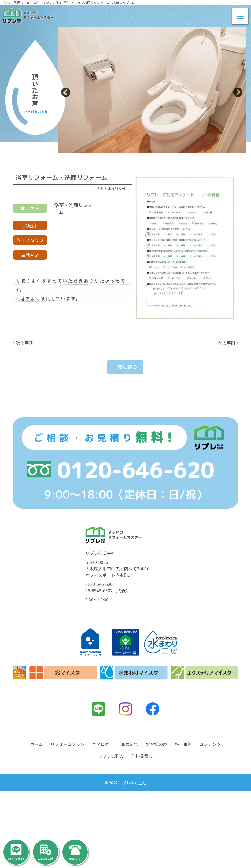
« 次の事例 (23, 343)
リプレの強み (111, 833)
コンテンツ (210, 821)
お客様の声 (156, 821)
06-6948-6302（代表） (108, 668)
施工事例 (183, 821)
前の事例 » (228, 343)
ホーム (36, 821)
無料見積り (142, 833)
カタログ (101, 821)
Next (238, 93)
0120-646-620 (99, 661)
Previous (66, 93)
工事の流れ (127, 821)
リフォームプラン (67, 821)
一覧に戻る (125, 367)
